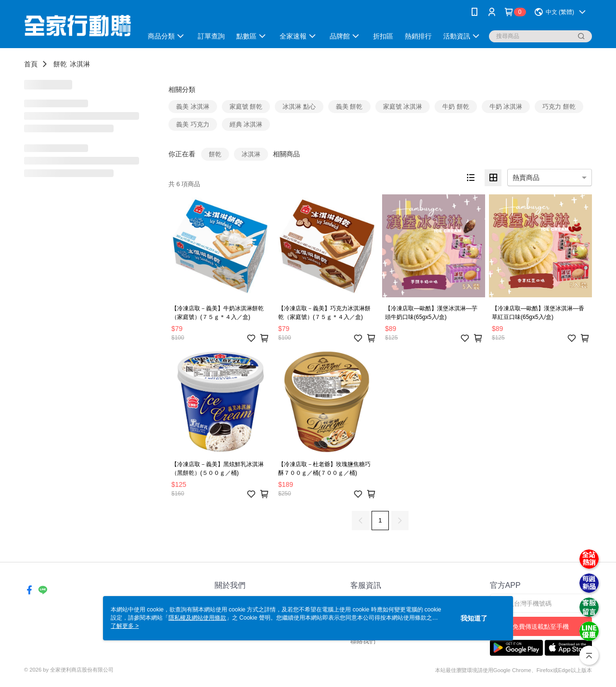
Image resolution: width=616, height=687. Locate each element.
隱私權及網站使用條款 (197, 618)
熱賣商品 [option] (526, 178)
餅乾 (60, 64)
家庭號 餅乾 (246, 107)
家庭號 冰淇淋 (403, 107)
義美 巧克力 (193, 124)
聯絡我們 (363, 641)
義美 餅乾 (349, 107)
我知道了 (474, 618)
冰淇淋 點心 (299, 107)
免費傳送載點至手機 (541, 627)
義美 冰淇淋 (193, 107)
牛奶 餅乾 (456, 107)
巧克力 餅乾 (559, 107)
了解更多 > (125, 626)
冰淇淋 (80, 64)
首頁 (31, 64)
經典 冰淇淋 (246, 124)
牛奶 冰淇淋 (506, 107)
